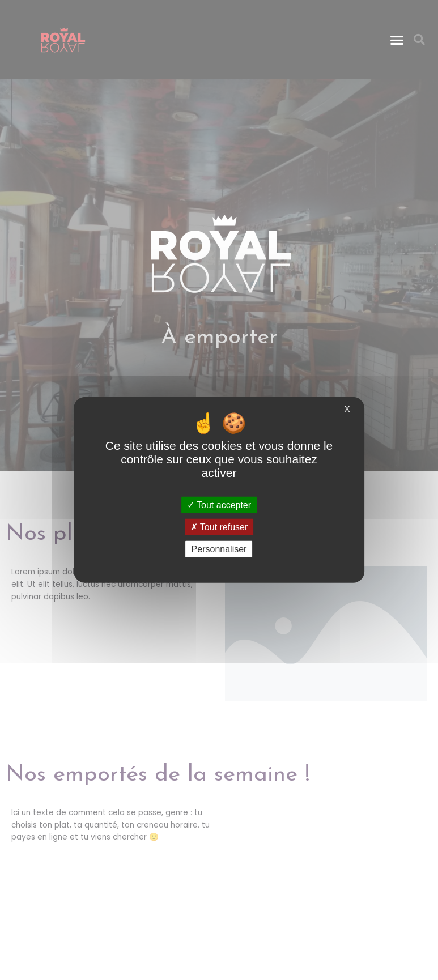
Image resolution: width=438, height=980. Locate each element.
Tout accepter (219, 505)
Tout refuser (219, 527)
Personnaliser (219, 549)
